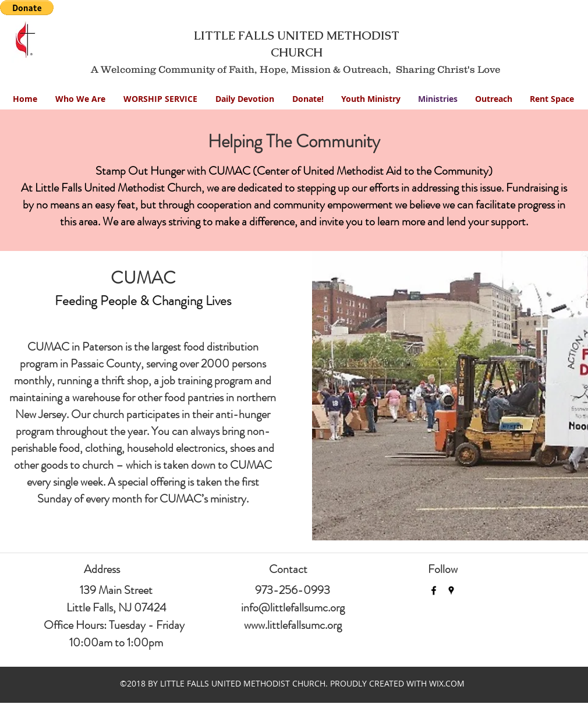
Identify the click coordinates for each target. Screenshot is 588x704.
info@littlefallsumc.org (293, 608)
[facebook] (434, 590)
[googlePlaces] (451, 590)
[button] (371, 99)
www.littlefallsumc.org (293, 625)
